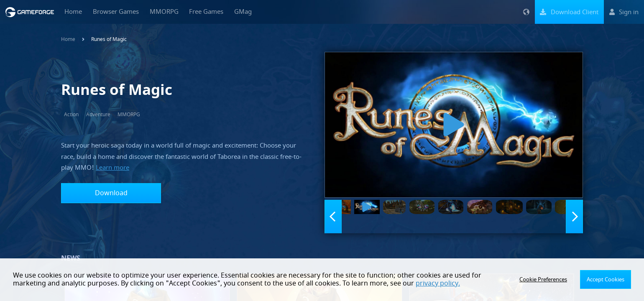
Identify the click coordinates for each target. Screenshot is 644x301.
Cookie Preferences (546, 280)
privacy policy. (403, 283)
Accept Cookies (607, 280)
